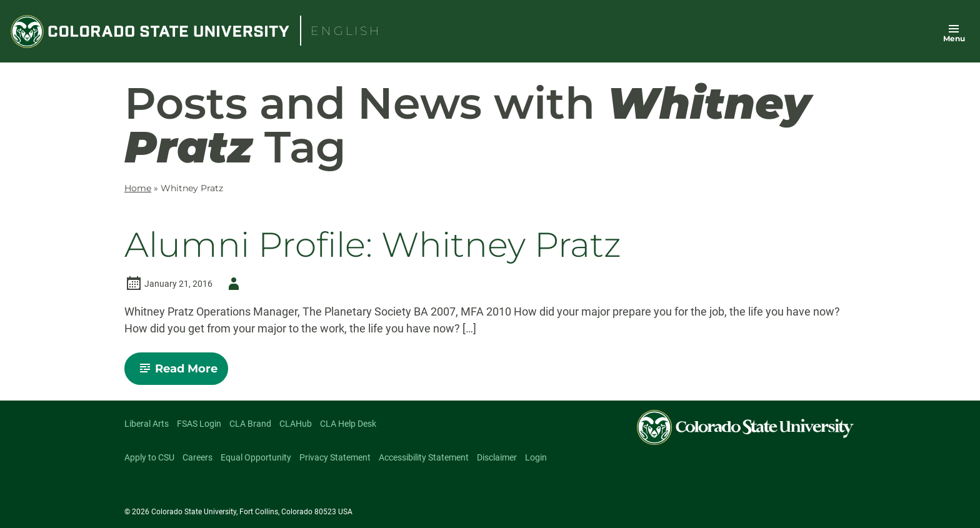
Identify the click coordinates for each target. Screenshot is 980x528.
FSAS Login (199, 424)
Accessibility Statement (424, 457)
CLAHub (296, 424)
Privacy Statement (335, 457)
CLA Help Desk (348, 424)
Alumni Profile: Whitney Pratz (373, 245)
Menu (954, 38)
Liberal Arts (147, 424)
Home (138, 188)
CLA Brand (250, 424)
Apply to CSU (149, 457)
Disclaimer (497, 457)
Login (536, 457)
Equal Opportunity (256, 457)
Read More (182, 373)
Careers (197, 457)
